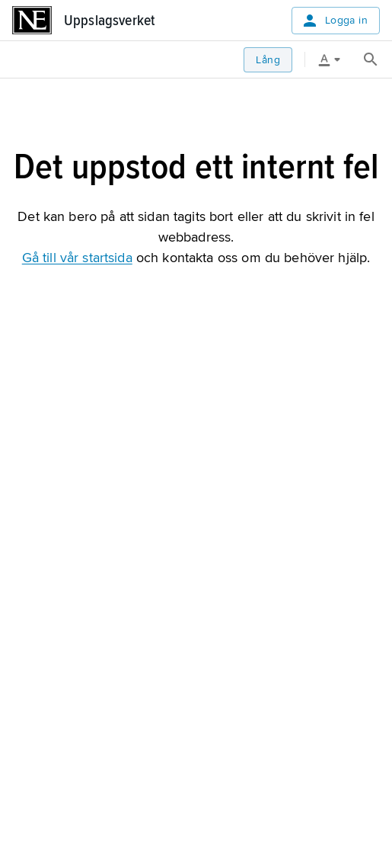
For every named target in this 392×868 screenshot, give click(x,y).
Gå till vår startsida (77, 258)
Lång (268, 60)
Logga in (334, 21)
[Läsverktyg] (335, 59)
